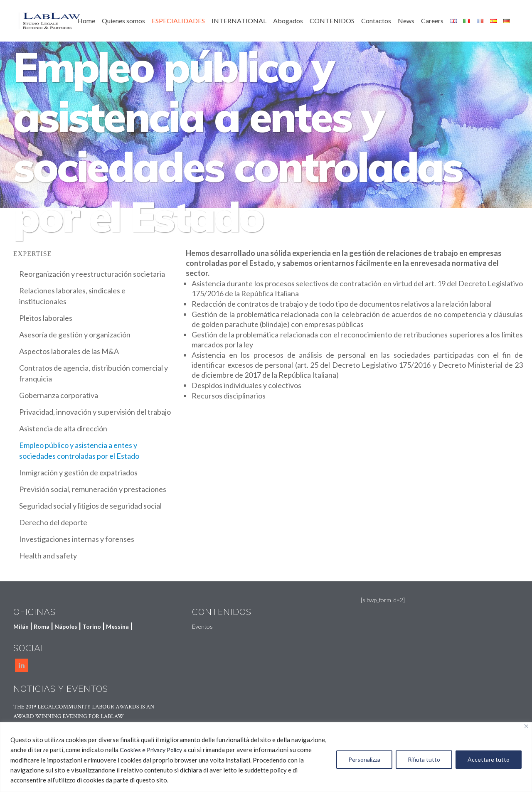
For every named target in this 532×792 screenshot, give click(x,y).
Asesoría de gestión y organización (75, 335)
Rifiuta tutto (424, 759)
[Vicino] (526, 726)
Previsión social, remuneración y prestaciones (93, 489)
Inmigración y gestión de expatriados (78, 472)
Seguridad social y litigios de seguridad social (90, 506)
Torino (92, 626)
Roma (42, 626)
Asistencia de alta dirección (63, 428)
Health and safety (48, 556)
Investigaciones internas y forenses (77, 539)
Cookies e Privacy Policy (151, 750)
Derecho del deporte (53, 522)
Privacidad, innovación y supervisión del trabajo (95, 412)
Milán (21, 626)
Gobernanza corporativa (59, 395)
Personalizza (364, 759)
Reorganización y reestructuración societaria (92, 274)
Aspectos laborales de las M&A (69, 351)
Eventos (202, 626)
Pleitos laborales (46, 318)
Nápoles (66, 626)
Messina (117, 626)
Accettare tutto (489, 759)
